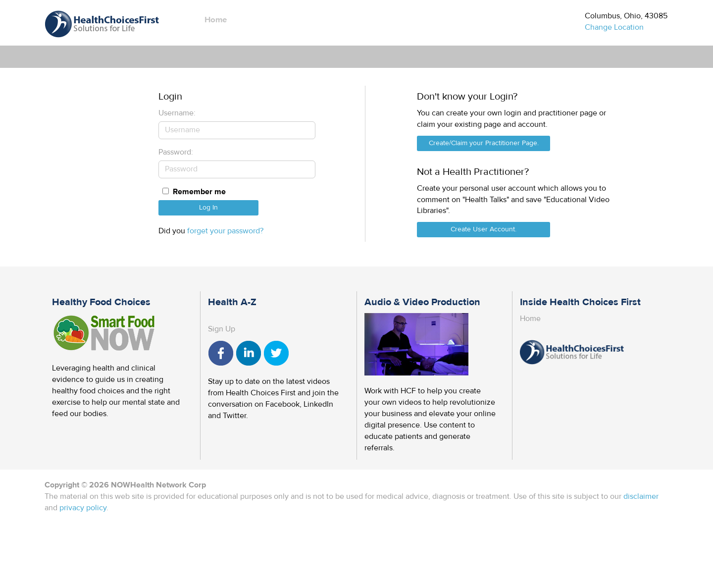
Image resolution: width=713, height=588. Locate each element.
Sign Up (222, 329)
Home (216, 20)
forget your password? (225, 231)
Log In (208, 208)
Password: (176, 152)
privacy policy (83, 508)
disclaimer (641, 496)
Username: (177, 113)
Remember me (199, 192)
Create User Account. (484, 229)
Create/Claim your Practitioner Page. (484, 143)
